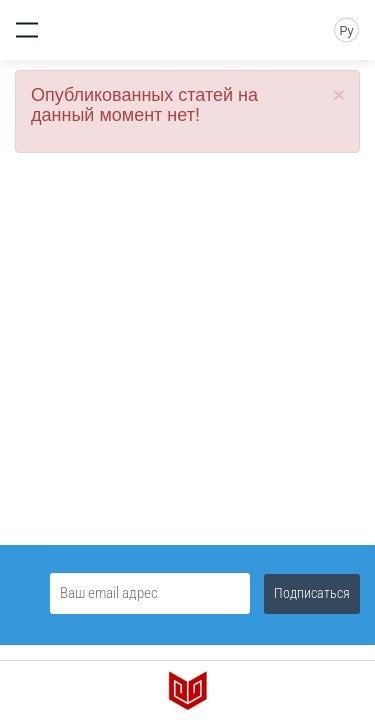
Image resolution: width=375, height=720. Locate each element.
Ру (346, 31)
